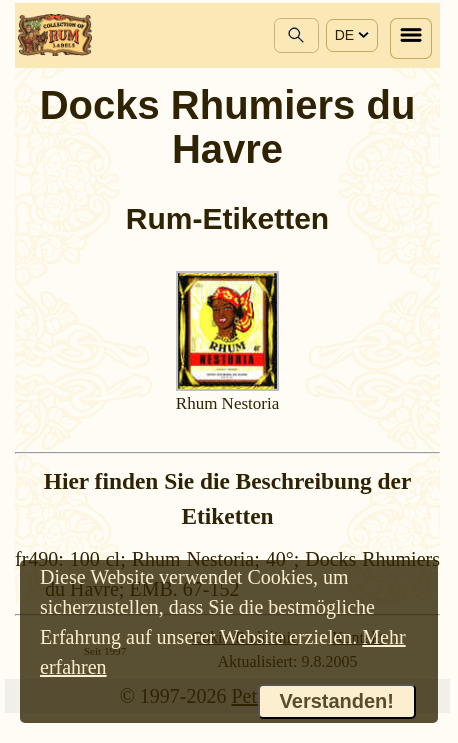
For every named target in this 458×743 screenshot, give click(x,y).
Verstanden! (337, 701)
